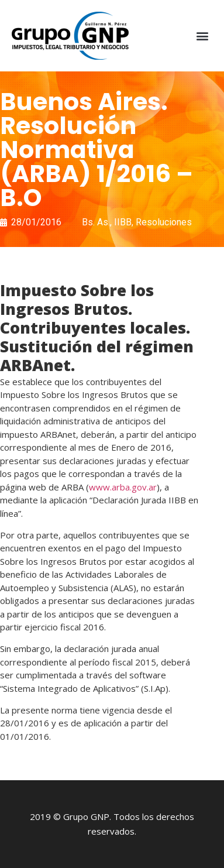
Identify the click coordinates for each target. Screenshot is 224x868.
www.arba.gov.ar (123, 487)
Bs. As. (96, 222)
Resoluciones (164, 222)
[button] (203, 36)
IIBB (123, 222)
